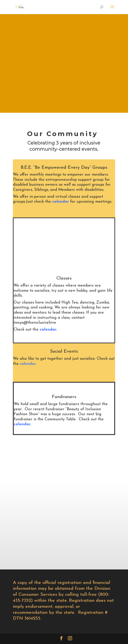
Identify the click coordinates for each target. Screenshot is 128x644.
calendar (61, 202)
